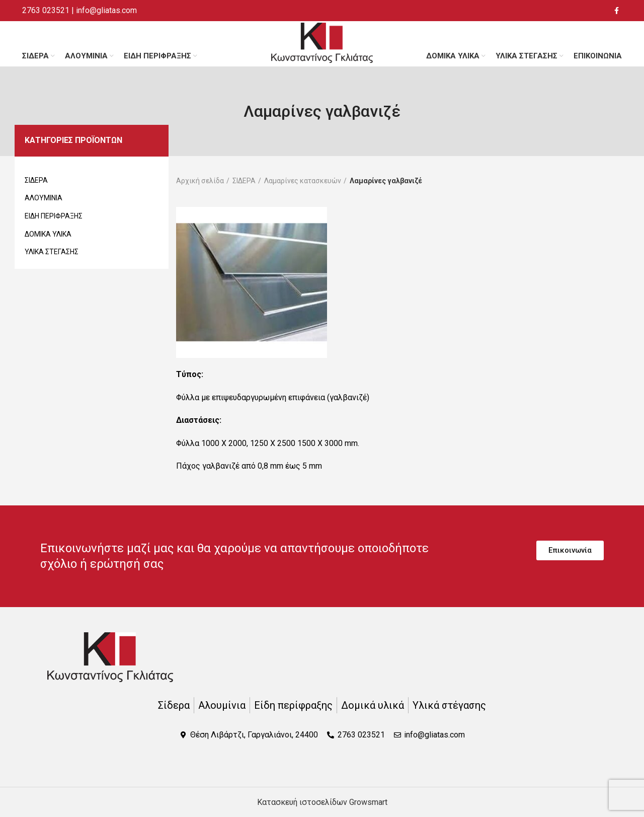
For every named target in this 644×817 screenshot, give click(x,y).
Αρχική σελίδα (200, 181)
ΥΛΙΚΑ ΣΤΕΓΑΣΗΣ (52, 252)
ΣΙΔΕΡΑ (36, 180)
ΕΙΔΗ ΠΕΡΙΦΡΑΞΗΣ (54, 216)
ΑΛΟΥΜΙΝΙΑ (44, 198)
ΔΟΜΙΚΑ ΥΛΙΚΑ (48, 234)
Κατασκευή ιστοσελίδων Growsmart (322, 802)
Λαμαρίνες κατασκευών (303, 181)
